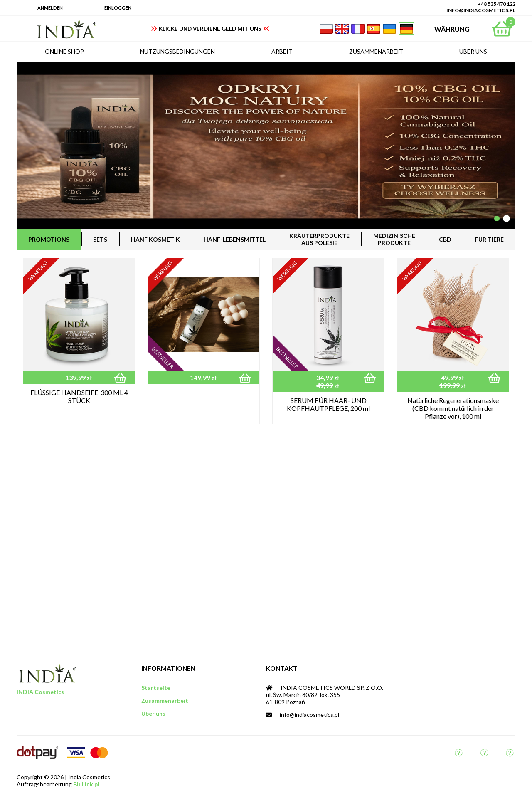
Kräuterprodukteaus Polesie (319, 239)
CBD (445, 239)
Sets (100, 239)
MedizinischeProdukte (394, 239)
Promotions (49, 239)
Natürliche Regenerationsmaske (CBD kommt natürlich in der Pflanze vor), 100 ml (453, 408)
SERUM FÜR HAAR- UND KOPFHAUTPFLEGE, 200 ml (328, 404)
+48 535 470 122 (496, 4)
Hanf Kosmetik (155, 239)
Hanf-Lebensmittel (235, 239)
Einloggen (118, 8)
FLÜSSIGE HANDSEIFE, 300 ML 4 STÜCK (79, 396)
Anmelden (50, 8)
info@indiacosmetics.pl (481, 10)
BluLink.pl (86, 784)
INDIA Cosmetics (40, 692)
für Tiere (489, 239)
